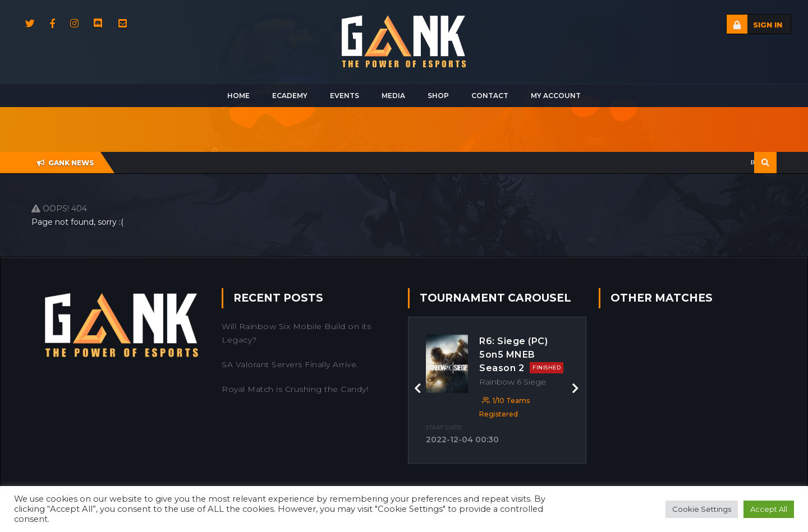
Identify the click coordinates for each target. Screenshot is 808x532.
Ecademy (290, 96)
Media (393, 96)
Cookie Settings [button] (702, 509)
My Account (556, 96)
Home (238, 96)
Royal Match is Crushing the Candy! (295, 389)
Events (345, 96)
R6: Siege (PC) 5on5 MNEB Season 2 (521, 355)
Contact (490, 96)
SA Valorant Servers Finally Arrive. (290, 364)
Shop (438, 96)
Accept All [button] (769, 509)
